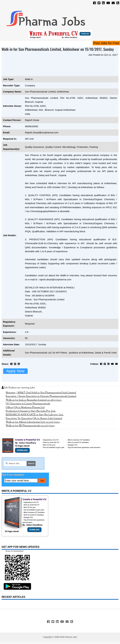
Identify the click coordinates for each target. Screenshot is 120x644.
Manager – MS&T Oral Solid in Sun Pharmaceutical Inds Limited (41, 393)
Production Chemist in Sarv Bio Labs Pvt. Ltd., (31, 411)
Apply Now (15, 371)
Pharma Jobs (71, 637)
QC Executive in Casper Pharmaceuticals (28, 404)
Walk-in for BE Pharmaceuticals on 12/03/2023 (30, 426)
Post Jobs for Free (106, 43)
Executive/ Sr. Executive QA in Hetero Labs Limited (34, 419)
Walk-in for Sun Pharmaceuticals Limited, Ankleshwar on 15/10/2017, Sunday (58, 49)
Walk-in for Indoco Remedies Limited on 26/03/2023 (34, 400)
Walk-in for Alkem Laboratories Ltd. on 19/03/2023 (33, 422)
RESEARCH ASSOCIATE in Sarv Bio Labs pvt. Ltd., (35, 415)
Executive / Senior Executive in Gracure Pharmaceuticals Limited (41, 396)
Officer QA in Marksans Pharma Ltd (25, 408)
